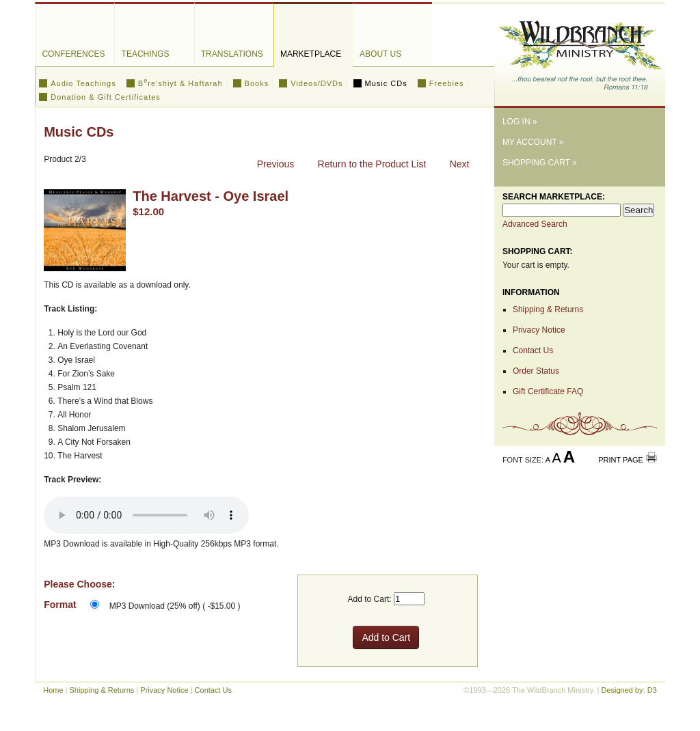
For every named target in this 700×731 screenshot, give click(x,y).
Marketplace (311, 54)
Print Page (621, 460)
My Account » (533, 142)
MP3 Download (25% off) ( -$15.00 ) (175, 606)
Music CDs (386, 83)
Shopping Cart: (538, 251)
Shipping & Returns (548, 309)
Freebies (447, 83)
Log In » (520, 122)
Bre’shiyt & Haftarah (180, 83)
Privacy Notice (539, 330)
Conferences (73, 54)
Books (257, 83)
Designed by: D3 (629, 690)
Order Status (536, 371)
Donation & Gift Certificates (106, 97)
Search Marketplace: (554, 197)
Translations (232, 54)
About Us (380, 54)
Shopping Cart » (540, 163)
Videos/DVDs (317, 83)
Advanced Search (535, 224)
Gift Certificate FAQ (548, 391)
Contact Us (533, 350)
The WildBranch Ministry (580, 50)
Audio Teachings (83, 83)
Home (53, 690)
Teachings (146, 54)
